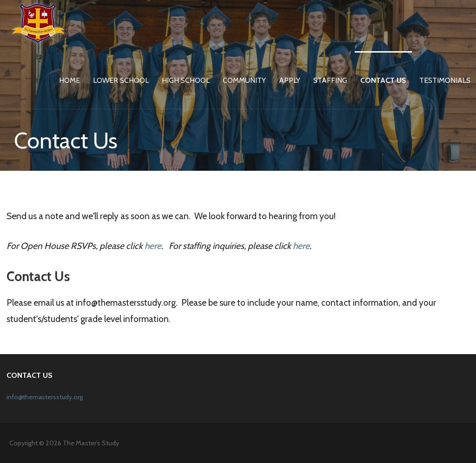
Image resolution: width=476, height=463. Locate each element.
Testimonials (445, 80)
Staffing (330, 80)
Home (69, 80)
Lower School (121, 80)
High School (186, 80)
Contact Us (383, 80)
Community (244, 80)
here (153, 246)
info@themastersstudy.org (45, 397)
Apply (290, 80)
